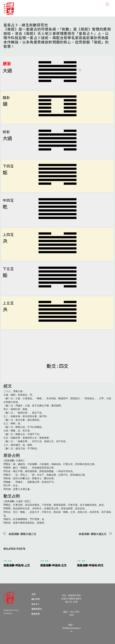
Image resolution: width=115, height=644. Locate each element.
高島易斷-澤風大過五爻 (93, 534)
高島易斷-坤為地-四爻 (90, 565)
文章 (5, 561)
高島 (10, 561)
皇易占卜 (36, 604)
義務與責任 (37, 609)
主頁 (33, 594)
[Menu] (107, 4)
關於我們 (36, 599)
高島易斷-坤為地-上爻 (17, 565)
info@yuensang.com (71, 629)
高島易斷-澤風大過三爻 (22, 534)
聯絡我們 (36, 614)
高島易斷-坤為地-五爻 (53, 565)
